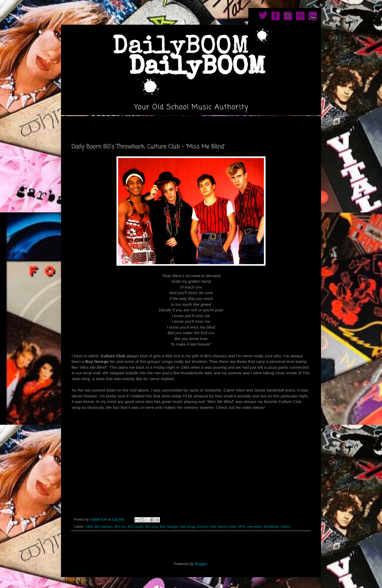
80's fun (120, 527)
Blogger (201, 564)
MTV (242, 527)
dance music (227, 527)
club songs (187, 527)
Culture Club (206, 527)
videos (285, 527)
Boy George (169, 527)
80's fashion (104, 527)
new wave (254, 527)
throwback (271, 527)
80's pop (152, 527)
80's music (136, 527)
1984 (89, 527)
